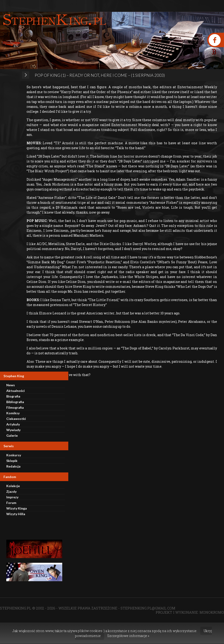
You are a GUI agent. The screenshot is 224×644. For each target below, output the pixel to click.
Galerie (12, 435)
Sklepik (12, 461)
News (11, 385)
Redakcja (13, 466)
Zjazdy (11, 491)
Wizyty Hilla (16, 514)
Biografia (13, 396)
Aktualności (16, 391)
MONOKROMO (212, 612)
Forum (11, 503)
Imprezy (12, 497)
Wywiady (13, 430)
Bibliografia (15, 402)
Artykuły (13, 424)
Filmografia (15, 407)
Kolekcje (13, 486)
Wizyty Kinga (17, 508)
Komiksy (13, 413)
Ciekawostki (16, 419)
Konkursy (14, 455)
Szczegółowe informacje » (128, 636)
